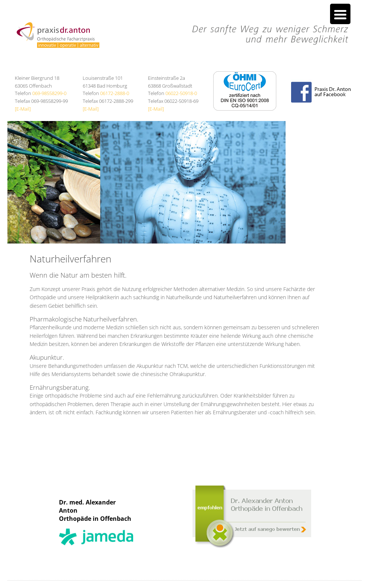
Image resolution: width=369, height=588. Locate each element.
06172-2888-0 (115, 93)
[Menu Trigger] (340, 14)
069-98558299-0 (49, 93)
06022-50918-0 (181, 93)
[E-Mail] (23, 109)
